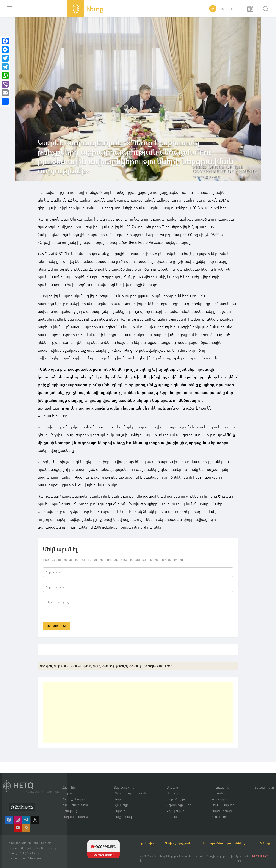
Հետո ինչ (69, 782)
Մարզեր (120, 794)
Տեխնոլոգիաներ (179, 800)
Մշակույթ (121, 800)
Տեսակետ (219, 811)
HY (213, 9)
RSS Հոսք (147, 843)
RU (222, 9)
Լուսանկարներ (223, 800)
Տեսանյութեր (264, 782)
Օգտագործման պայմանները (231, 838)
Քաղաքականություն (78, 811)
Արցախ (172, 782)
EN (231, 9)
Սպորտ (120, 805)
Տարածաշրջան (178, 794)
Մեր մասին (148, 838)
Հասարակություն (75, 800)
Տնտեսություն (124, 782)
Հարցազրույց (222, 805)
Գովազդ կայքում (183, 838)
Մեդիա (172, 811)
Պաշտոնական (125, 811)
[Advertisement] (138, 713)
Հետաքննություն (75, 794)
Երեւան (217, 788)
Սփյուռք (173, 788)
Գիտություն (220, 794)
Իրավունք (70, 805)
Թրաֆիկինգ (176, 805)
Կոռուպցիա (220, 782)
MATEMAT (261, 856)
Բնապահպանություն (130, 788)
